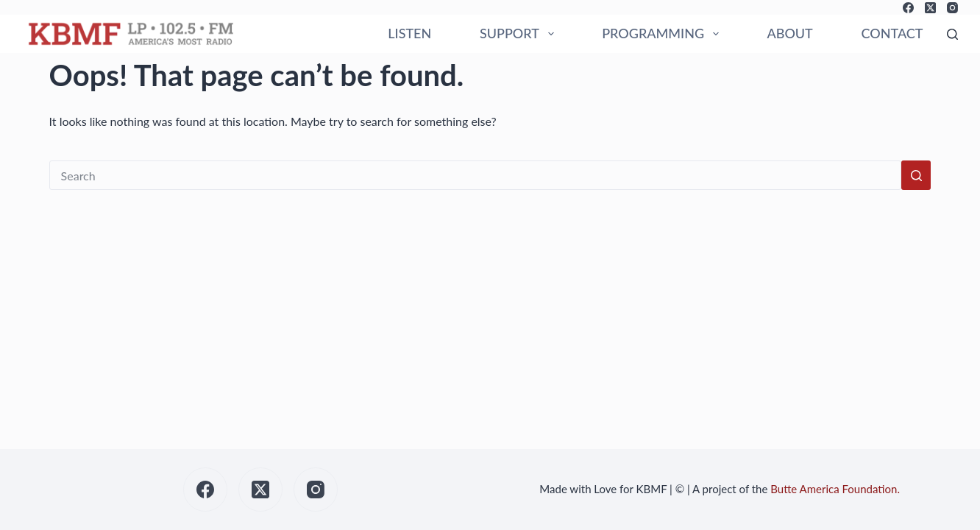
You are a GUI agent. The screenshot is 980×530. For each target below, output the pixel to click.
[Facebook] (908, 8)
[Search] (952, 34)
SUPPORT (520, 34)
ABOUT (789, 33)
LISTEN (409, 33)
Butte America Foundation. (835, 489)
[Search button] (916, 175)
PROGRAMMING (663, 34)
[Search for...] (476, 175)
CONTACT (892, 33)
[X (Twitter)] (930, 8)
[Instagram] (952, 8)
